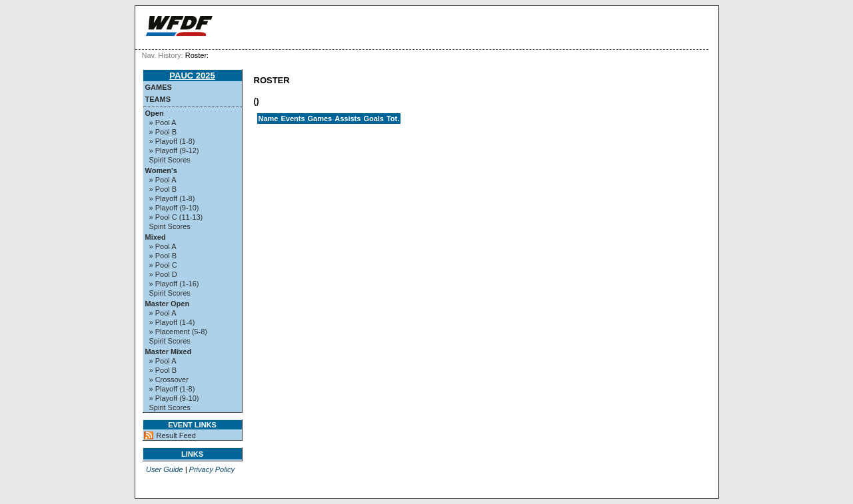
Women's (161, 170)
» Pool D (163, 274)
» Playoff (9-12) (174, 150)
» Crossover (169, 379)
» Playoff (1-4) (172, 322)
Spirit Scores (170, 160)
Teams (158, 99)
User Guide (165, 469)
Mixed (156, 237)
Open (155, 113)
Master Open (168, 304)
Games (159, 87)
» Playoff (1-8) (172, 141)
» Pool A (163, 123)
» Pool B (163, 132)
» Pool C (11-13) (176, 217)
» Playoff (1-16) (174, 284)
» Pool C (163, 265)
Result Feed (176, 435)
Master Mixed (169, 352)
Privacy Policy (212, 469)
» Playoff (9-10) (174, 208)
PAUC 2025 (192, 76)
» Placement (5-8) (178, 332)
